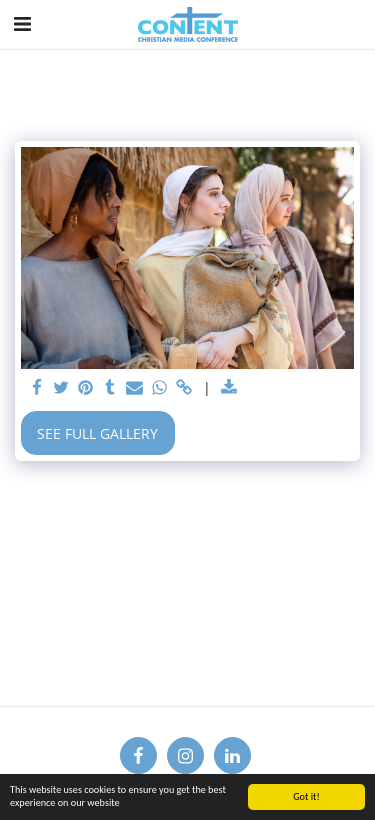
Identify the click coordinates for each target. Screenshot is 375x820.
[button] (22, 23)
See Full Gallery (97, 433)
